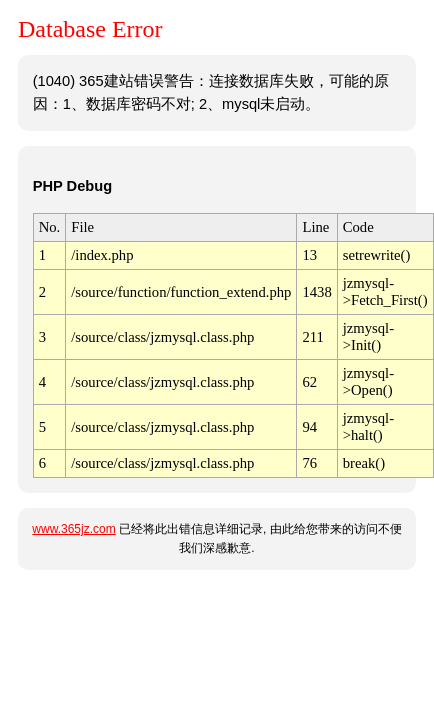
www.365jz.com (73, 529)
